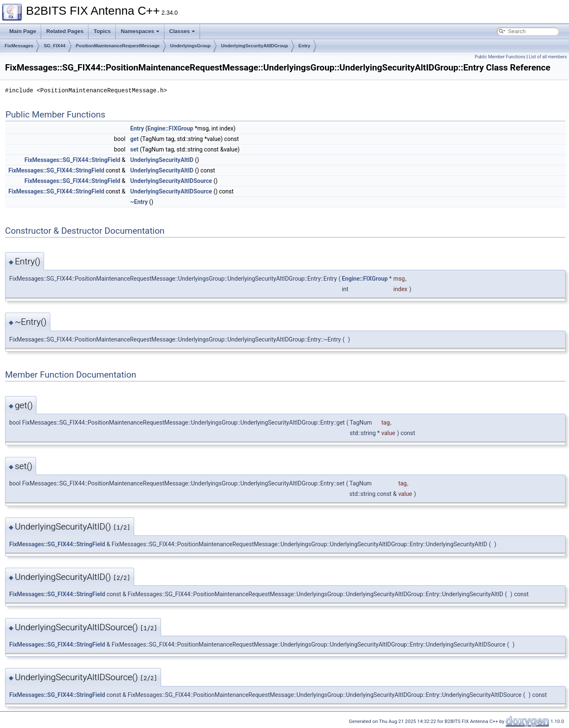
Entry (304, 46)
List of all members (548, 57)
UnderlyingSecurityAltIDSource (171, 181)
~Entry (139, 202)
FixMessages (19, 46)
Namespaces (140, 31)
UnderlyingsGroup (191, 46)
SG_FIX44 (54, 46)
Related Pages (65, 31)
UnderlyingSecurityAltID (162, 160)
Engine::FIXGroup (170, 128)
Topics (102, 31)
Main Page (23, 31)
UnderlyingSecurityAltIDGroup (255, 46)
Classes (182, 31)
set (135, 149)
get (135, 139)
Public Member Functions (500, 57)
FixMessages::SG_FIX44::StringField (72, 160)
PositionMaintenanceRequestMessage (118, 46)
